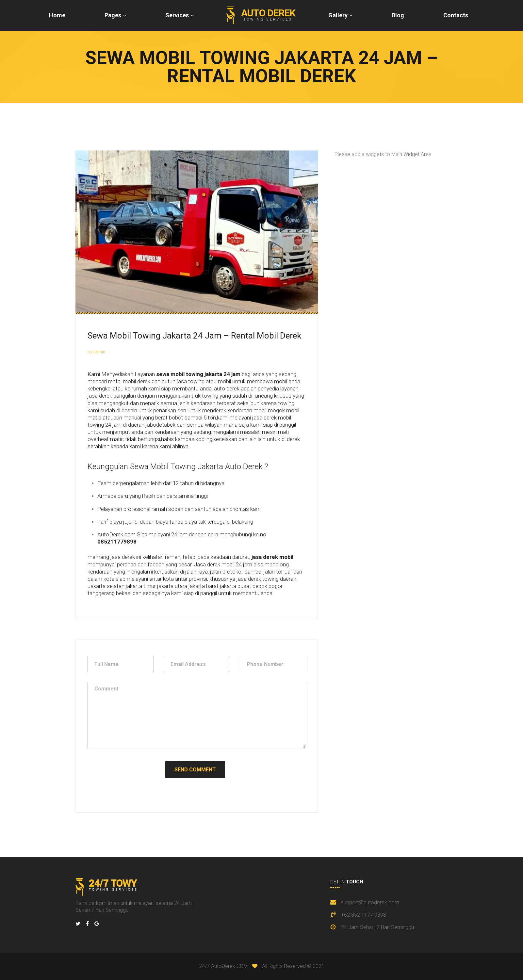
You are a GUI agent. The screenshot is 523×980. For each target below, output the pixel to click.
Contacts (456, 15)
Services (177, 15)
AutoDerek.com (116, 534)
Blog (398, 15)
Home (57, 15)
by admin (96, 352)
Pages (113, 15)
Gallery (338, 15)
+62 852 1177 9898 (364, 915)
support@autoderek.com (370, 902)
